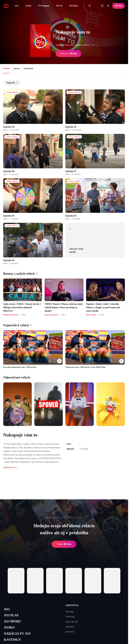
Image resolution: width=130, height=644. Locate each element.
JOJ (7, 609)
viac (95, 45)
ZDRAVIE (70, 627)
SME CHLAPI (72, 622)
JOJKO (9, 627)
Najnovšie (12, 83)
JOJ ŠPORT (12, 621)
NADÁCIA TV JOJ (17, 634)
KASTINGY (12, 640)
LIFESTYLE (72, 605)
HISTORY (70, 632)
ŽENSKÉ (70, 612)
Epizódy (17, 68)
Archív (28, 6)
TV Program (44, 6)
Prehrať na (68, 54)
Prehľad (6, 68)
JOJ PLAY (11, 615)
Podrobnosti (28, 68)
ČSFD (60, 39)
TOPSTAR (70, 617)
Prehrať (64, 544)
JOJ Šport (74, 6)
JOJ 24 (59, 6)
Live (17, 6)
